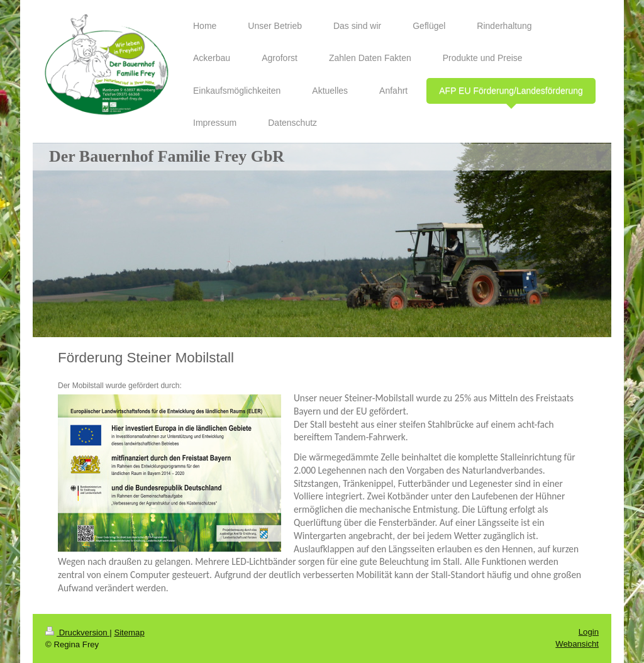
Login (589, 632)
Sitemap (129, 632)
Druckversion (77, 632)
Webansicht (577, 644)
